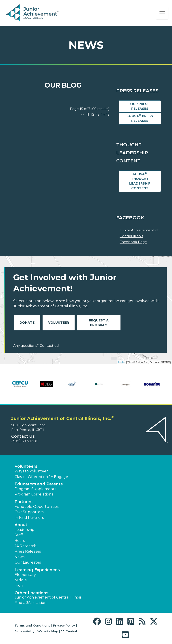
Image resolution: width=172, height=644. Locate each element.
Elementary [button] (25, 575)
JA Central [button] (69, 631)
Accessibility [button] (25, 631)
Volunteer (59, 323)
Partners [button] (24, 502)
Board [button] (20, 541)
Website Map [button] (48, 631)
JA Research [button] (26, 546)
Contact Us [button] (23, 436)
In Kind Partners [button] (29, 518)
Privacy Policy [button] (64, 625)
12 (93, 114)
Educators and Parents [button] (39, 484)
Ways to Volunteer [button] (31, 471)
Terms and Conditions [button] (32, 625)
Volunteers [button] (26, 466)
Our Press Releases (140, 106)
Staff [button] (19, 535)
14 (103, 114)
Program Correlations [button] (34, 494)
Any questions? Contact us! (36, 346)
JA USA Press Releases (140, 118)
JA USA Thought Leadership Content (140, 181)
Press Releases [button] (28, 551)
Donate (27, 323)
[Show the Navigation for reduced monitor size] (162, 13)
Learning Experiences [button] (37, 570)
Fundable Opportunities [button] (37, 507)
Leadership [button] (24, 530)
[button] (98, 621)
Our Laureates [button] (28, 562)
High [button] (19, 585)
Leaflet (122, 362)
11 (88, 114)
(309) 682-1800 (25, 441)
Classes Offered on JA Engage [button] (41, 477)
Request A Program (99, 323)
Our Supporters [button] (29, 512)
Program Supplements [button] (35, 489)
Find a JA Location (31, 603)
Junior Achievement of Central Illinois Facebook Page (139, 236)
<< (83, 114)
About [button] (21, 525)
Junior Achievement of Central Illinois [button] (48, 597)
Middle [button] (21, 580)
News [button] (19, 557)
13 (98, 114)
